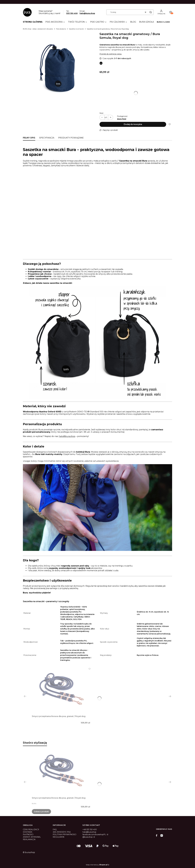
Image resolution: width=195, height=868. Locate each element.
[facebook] (157, 835)
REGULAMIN (59, 837)
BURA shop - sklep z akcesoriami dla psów (38, 29)
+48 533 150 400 (90, 829)
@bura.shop (88, 837)
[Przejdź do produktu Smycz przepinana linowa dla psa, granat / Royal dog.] (61, 691)
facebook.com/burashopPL (94, 834)
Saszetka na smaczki (76, 29)
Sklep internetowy (97, 865)
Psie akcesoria (61, 29)
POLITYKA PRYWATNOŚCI (65, 834)
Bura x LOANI (163, 22)
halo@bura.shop (87, 13)
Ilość (101, 113)
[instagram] (162, 835)
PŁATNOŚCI (28, 834)
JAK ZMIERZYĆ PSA (62, 832)
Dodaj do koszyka (133, 124)
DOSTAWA (28, 832)
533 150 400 (72, 13)
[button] (151, 12)
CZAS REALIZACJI (31, 829)
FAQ (55, 829)
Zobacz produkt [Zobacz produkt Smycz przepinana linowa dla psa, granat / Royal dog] (41, 812)
